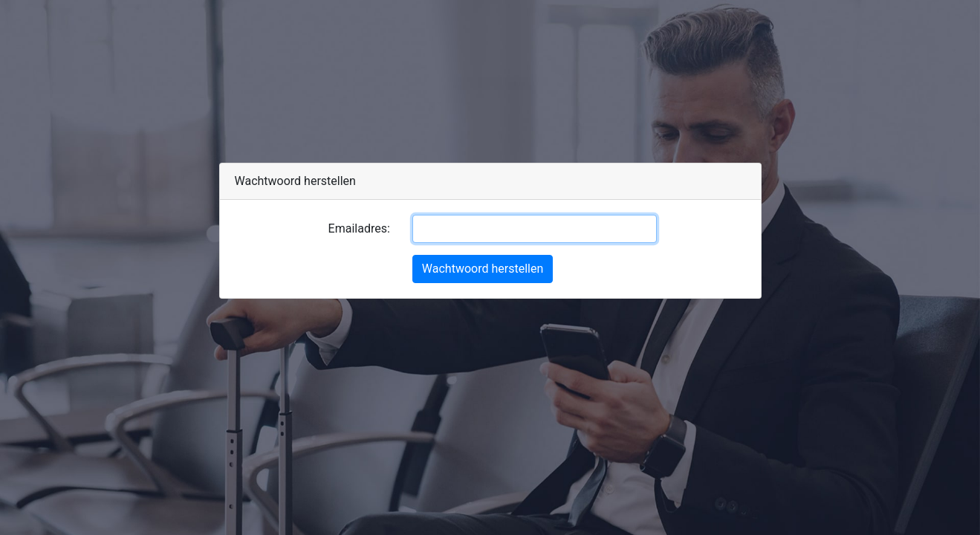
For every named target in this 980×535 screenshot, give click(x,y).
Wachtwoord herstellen (483, 269)
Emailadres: (359, 228)
